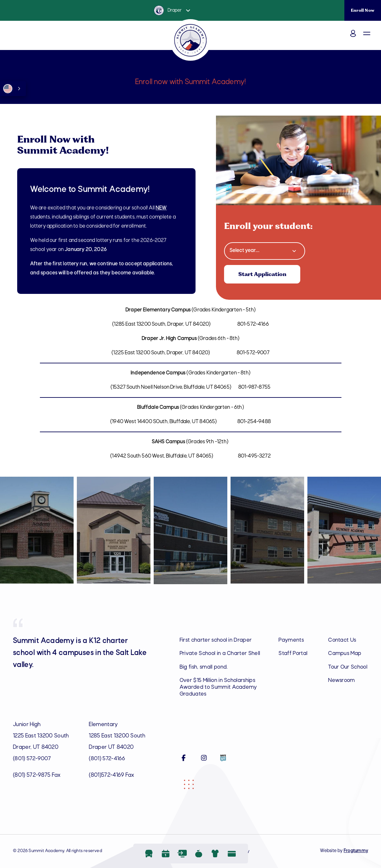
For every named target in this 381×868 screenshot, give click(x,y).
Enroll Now (363, 10)
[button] (373, 38)
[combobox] (13, 89)
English (8, 89)
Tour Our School (339, 671)
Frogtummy (356, 851)
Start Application (263, 274)
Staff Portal (293, 654)
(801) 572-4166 (107, 759)
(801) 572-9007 (32, 759)
